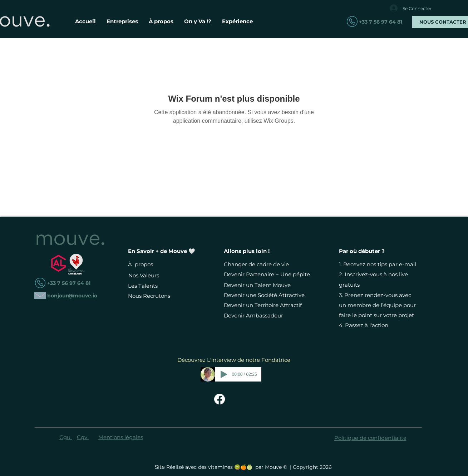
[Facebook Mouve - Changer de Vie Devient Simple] (220, 399)
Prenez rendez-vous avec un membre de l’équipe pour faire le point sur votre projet (377, 305)
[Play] (224, 374)
